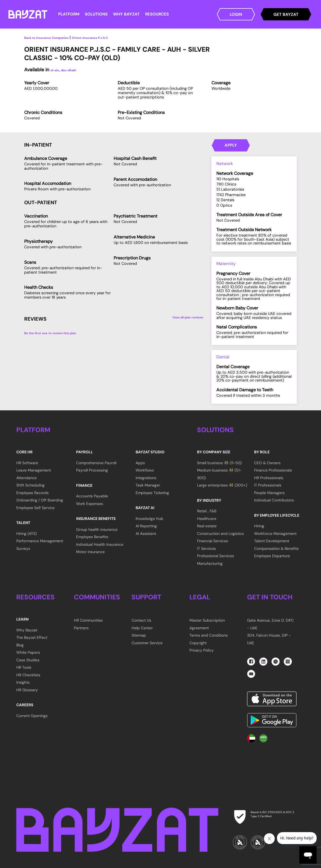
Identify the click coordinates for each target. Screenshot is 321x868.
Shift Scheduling (30, 485)
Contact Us (141, 620)
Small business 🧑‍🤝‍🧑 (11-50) (219, 463)
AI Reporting (146, 526)
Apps (140, 463)
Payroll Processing (92, 470)
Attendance (27, 478)
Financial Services (213, 541)
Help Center (142, 628)
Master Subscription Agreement (207, 624)
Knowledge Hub (149, 519)
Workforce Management (275, 534)
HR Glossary (27, 690)
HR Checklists (28, 675)
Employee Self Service (35, 508)
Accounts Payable (92, 496)
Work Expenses (90, 504)
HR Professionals (269, 478)
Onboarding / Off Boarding (40, 500)
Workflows (145, 470)
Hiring (259, 526)
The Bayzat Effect (32, 637)
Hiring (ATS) (27, 534)
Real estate (207, 526)
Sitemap (139, 635)
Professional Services (216, 556)
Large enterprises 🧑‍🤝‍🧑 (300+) (222, 485)
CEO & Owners (267, 463)
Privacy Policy (202, 650)
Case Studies (28, 660)
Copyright (198, 643)
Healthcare (207, 519)
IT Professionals (268, 485)
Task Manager (148, 485)
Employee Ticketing (152, 493)
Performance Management (40, 541)
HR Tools (24, 667)
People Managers (269, 493)
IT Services (206, 548)
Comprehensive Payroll (96, 463)
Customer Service (147, 643)
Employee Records (32, 493)
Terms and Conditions (209, 635)
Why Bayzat (27, 630)
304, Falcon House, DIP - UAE (269, 639)
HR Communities (88, 620)
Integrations (146, 478)
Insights (23, 682)
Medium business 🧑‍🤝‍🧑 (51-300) (219, 474)
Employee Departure (272, 556)
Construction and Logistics (220, 534)
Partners (81, 628)
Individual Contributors (274, 500)
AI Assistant (146, 534)
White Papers (28, 652)
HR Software (27, 463)
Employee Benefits (92, 537)
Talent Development (272, 541)
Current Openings (32, 716)
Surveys (23, 548)
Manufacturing (210, 563)
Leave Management (34, 470)
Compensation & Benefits (276, 548)
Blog (20, 645)
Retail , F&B (207, 511)
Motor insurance (90, 552)
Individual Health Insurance (100, 544)
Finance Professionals (273, 470)
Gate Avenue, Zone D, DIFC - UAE (270, 624)
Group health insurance (97, 529)
